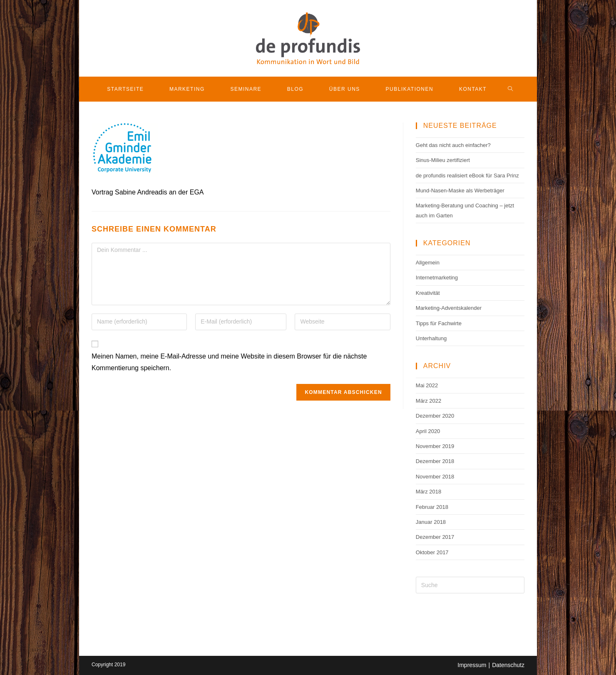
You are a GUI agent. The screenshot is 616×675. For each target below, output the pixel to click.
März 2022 (428, 401)
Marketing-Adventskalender (449, 308)
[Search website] (511, 89)
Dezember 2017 (435, 537)
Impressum (472, 665)
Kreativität (428, 293)
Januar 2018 (431, 522)
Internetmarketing (437, 278)
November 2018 (435, 477)
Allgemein (428, 263)
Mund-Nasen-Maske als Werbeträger (460, 191)
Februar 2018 (432, 507)
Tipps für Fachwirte (439, 323)
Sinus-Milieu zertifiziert (443, 160)
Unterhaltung (431, 338)
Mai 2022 (427, 385)
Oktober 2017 (432, 552)
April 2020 (428, 431)
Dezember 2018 (435, 461)
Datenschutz (508, 665)
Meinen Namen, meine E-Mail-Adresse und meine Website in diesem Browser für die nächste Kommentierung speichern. (229, 362)
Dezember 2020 (435, 416)
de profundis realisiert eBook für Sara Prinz (467, 176)
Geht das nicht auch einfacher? (453, 145)
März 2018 (428, 492)
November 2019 (435, 446)
